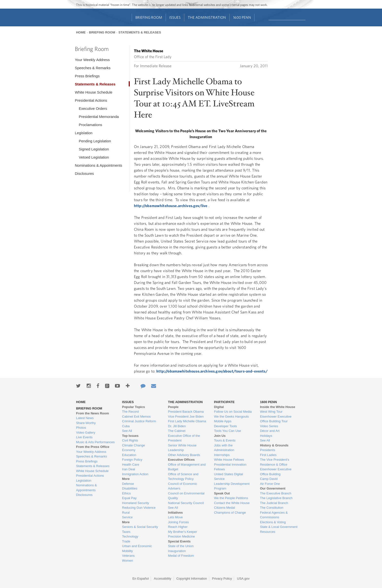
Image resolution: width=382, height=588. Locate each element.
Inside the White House (278, 407)
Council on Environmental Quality (186, 496)
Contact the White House (232, 503)
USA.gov (243, 579)
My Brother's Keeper (183, 532)
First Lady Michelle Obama (187, 421)
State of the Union (181, 546)
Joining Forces (179, 522)
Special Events (179, 541)
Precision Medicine (182, 536)
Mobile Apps (223, 421)
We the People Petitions (231, 498)
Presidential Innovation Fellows (230, 467)
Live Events (84, 437)
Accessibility (163, 579)
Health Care (131, 465)
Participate (224, 402)
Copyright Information (191, 579)
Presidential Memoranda (99, 117)
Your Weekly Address (92, 60)
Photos (81, 428)
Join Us (220, 436)
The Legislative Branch (276, 498)
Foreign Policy (132, 460)
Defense (128, 484)
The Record (130, 412)
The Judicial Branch (274, 503)
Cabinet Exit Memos (136, 416)
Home (81, 32)
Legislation (84, 133)
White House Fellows (229, 460)
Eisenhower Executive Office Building (276, 472)
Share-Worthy (86, 423)
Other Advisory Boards (184, 455)
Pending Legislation (95, 141)
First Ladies (268, 455)
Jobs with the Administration (224, 448)
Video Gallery (86, 433)
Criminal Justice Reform (139, 421)
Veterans (128, 556)
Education (129, 455)
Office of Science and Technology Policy (183, 477)
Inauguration (177, 551)
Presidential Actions (91, 100)
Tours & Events (225, 440)
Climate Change (134, 445)
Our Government (273, 488)
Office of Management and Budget (187, 467)
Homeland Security (136, 503)
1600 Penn (242, 17)
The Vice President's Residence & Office (275, 462)
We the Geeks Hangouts (231, 416)
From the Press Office (93, 447)
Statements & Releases (140, 32)
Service (127, 517)
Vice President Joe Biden (186, 416)
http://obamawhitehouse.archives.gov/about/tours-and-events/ (212, 371)
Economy (129, 450)
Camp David (269, 479)
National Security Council (186, 503)
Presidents (267, 450)
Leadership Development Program (232, 486)
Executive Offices (181, 460)
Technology (130, 536)
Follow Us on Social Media (233, 412)
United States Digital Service (228, 477)
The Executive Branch (276, 493)
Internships (222, 455)
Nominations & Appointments (99, 165)
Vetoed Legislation (94, 157)
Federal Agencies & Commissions (274, 515)
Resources (268, 532)
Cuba (126, 426)
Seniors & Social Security (140, 527)
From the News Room (93, 413)
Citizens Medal (224, 508)
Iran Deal (129, 469)
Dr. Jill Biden (177, 426)
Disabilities (130, 488)
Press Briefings (87, 76)
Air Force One (270, 484)
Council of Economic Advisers (183, 486)
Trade (126, 541)
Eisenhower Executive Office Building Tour (276, 419)
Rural (126, 513)
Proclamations (90, 125)
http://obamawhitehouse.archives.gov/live (171, 206)
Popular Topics (134, 407)
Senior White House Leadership (182, 448)
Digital (219, 407)
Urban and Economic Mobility (137, 548)
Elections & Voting (273, 522)
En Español (141, 579)
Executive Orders (93, 108)
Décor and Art (270, 431)
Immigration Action (135, 474)
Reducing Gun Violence (139, 508)
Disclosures (84, 173)
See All (127, 431)
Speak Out (222, 493)
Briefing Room (149, 17)
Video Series (269, 426)
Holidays (266, 436)
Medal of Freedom (181, 556)
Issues (175, 17)
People (173, 407)
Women (128, 561)
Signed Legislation (94, 149)
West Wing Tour (271, 412)
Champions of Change (230, 513)
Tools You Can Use (227, 431)
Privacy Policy (222, 579)
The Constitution (272, 508)
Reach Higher (178, 527)
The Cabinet (177, 431)
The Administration (207, 17)
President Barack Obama (186, 412)
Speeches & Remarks (93, 68)
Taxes (126, 532)
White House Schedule (94, 92)
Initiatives (175, 513)
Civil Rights (130, 440)
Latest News (85, 418)
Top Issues (130, 436)
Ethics (126, 493)
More (126, 479)
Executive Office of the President (184, 438)
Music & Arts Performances (95, 442)
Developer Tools (225, 426)
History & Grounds (274, 445)
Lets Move (175, 517)
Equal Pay (129, 498)
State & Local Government (279, 527)
